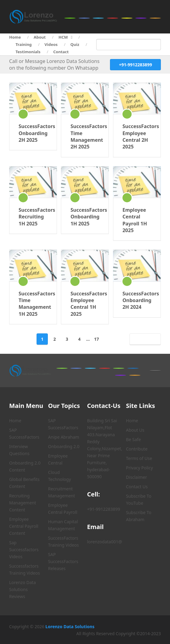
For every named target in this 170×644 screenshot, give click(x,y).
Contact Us (137, 487)
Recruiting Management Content (23, 503)
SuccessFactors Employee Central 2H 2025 (137, 136)
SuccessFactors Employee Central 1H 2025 (85, 304)
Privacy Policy (139, 468)
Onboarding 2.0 (64, 446)
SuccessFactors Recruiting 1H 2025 (33, 217)
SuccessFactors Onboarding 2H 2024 (137, 300)
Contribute (137, 449)
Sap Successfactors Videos (24, 550)
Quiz (75, 44)
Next (144, 339)
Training (24, 44)
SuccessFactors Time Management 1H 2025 (33, 304)
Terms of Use (139, 458)
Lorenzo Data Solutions (70, 627)
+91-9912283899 (135, 65)
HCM (63, 37)
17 (97, 339)
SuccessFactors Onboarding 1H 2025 (85, 217)
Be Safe (133, 439)
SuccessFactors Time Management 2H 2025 (85, 136)
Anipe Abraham (64, 437)
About (40, 37)
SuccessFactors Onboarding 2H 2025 (33, 133)
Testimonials (28, 52)
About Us (135, 430)
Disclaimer (136, 477)
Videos (51, 44)
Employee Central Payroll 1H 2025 (135, 220)
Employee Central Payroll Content (24, 526)
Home (15, 37)
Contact (61, 52)
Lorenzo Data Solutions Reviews (23, 589)
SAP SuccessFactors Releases (63, 561)
